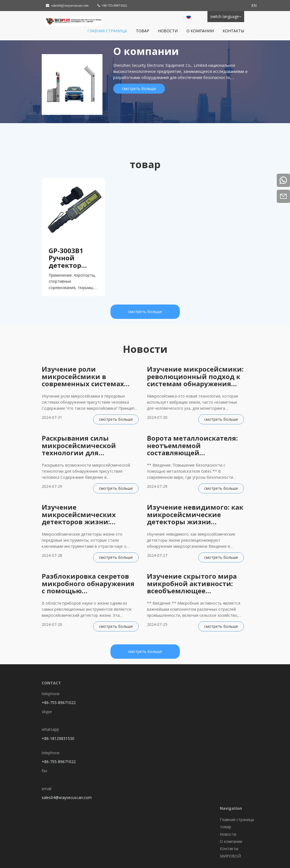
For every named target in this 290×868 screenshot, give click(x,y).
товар (143, 31)
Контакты (233, 31)
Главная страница (107, 31)
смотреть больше (139, 88)
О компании (200, 31)
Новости (168, 31)
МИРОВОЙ (230, 856)
